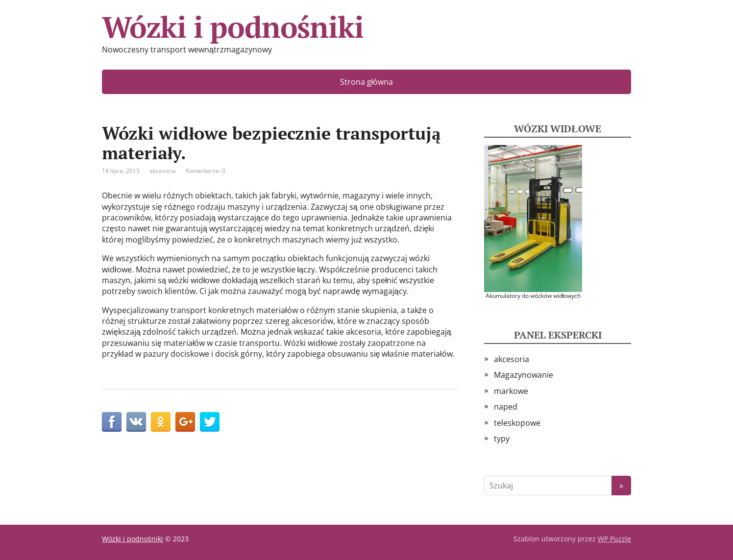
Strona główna (367, 82)
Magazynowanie (524, 375)
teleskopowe (517, 423)
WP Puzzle (614, 539)
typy (502, 438)
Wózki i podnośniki (232, 27)
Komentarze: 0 (206, 171)
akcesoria (163, 171)
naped (506, 407)
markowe (511, 391)
